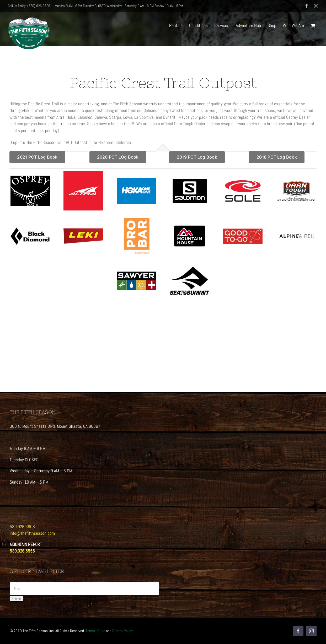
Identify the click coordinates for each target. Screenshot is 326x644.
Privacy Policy (122, 631)
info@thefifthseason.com (32, 533)
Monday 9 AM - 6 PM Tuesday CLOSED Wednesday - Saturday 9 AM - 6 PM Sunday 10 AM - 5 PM (119, 6)
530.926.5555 (22, 551)
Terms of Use (95, 631)
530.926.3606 (22, 527)
